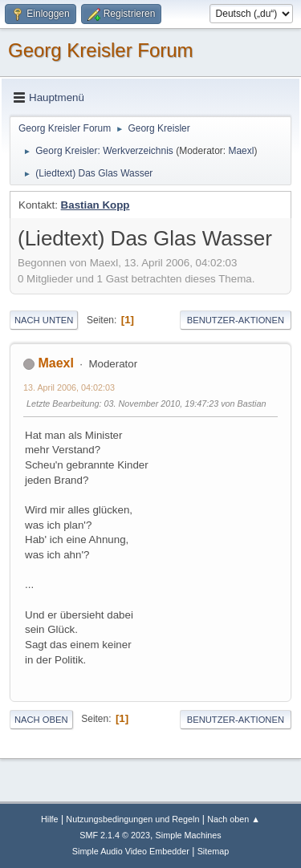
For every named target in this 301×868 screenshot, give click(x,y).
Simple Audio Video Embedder (131, 851)
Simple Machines (189, 835)
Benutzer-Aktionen (236, 320)
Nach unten (44, 320)
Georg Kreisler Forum (101, 50)
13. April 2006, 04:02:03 (69, 387)
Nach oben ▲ (234, 819)
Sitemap (214, 851)
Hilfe (50, 819)
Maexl (241, 151)
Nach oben (41, 720)
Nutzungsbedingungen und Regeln (132, 819)
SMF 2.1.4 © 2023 (115, 835)
